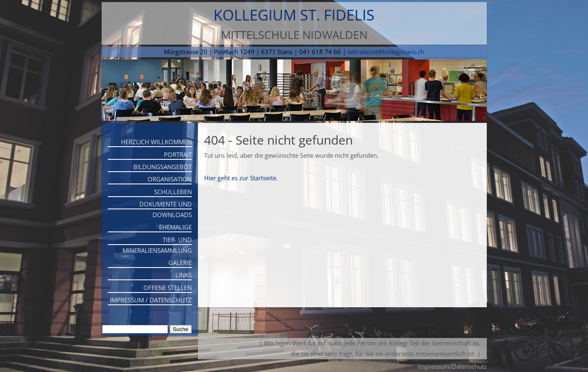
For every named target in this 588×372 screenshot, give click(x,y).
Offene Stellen (168, 288)
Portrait (178, 154)
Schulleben (173, 192)
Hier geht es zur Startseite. (241, 178)
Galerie (180, 263)
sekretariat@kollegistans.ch (386, 52)
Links (184, 275)
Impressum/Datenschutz (452, 366)
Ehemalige (175, 227)
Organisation (170, 179)
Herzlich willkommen (156, 142)
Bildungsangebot (162, 167)
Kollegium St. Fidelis (294, 15)
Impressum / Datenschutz (151, 300)
